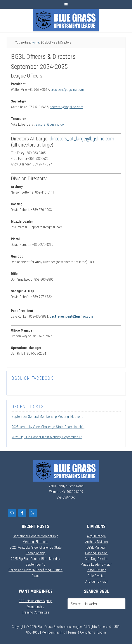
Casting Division (96, 553)
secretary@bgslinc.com (66, 107)
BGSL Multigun (96, 547)
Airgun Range (96, 536)
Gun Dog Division (96, 559)
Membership (36, 607)
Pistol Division (96, 570)
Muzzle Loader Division (96, 564)
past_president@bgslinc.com (71, 316)
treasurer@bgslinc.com (50, 124)
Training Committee (36, 612)
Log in (102, 632)
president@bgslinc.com (67, 90)
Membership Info (53, 632)
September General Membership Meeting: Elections (47, 417)
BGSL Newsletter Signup (36, 601)
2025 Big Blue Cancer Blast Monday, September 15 (47, 437)
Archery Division (96, 542)
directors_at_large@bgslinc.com (82, 139)
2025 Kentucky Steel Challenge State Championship (48, 427)
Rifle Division (96, 576)
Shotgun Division (96, 581)
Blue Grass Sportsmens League (66, 20)
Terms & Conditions (81, 632)
